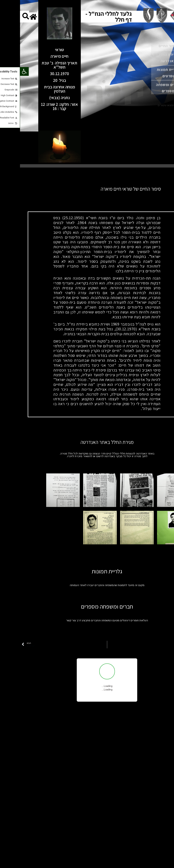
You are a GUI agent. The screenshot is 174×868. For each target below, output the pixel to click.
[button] (4, 71)
